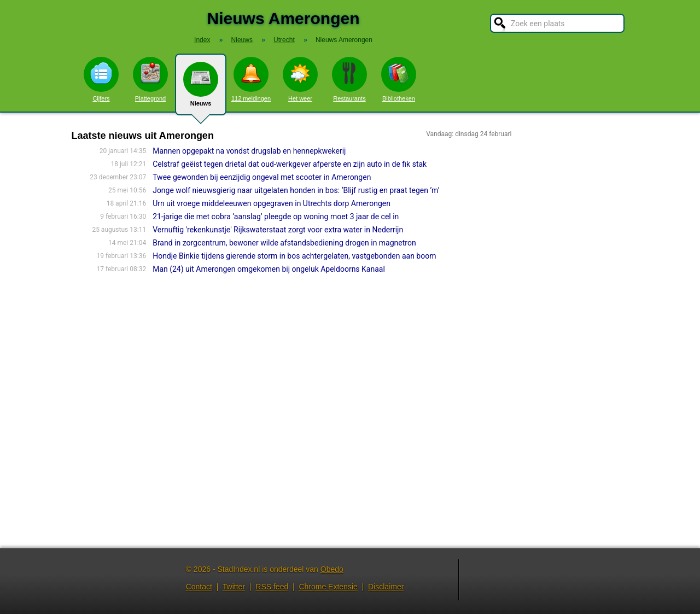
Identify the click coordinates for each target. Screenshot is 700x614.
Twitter (234, 587)
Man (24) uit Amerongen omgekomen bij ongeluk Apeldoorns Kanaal (269, 269)
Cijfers (101, 79)
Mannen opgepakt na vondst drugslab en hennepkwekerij (249, 151)
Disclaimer (386, 587)
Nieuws (201, 89)
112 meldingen (251, 79)
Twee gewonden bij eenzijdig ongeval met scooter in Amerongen (262, 177)
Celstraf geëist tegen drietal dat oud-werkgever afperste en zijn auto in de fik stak (290, 164)
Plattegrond (150, 79)
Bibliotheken (399, 79)
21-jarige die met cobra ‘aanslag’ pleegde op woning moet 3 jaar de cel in (276, 217)
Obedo (332, 569)
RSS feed (272, 587)
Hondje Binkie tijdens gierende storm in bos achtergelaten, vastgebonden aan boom (294, 256)
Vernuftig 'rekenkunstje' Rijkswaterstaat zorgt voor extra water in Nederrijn (278, 230)
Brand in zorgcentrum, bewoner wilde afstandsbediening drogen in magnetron (284, 243)
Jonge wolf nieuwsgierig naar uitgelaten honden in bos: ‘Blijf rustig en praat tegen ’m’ (296, 190)
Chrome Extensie (328, 587)
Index (202, 40)
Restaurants (349, 79)
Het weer (300, 79)
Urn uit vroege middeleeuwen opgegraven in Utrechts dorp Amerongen (272, 203)
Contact (199, 587)
